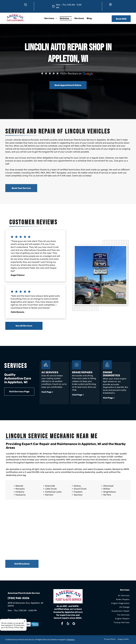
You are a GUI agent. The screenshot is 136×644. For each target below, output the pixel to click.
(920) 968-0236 (19, 598)
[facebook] (62, 624)
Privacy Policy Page (16, 627)
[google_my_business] (74, 624)
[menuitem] (51, 18)
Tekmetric (71, 640)
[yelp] (68, 624)
